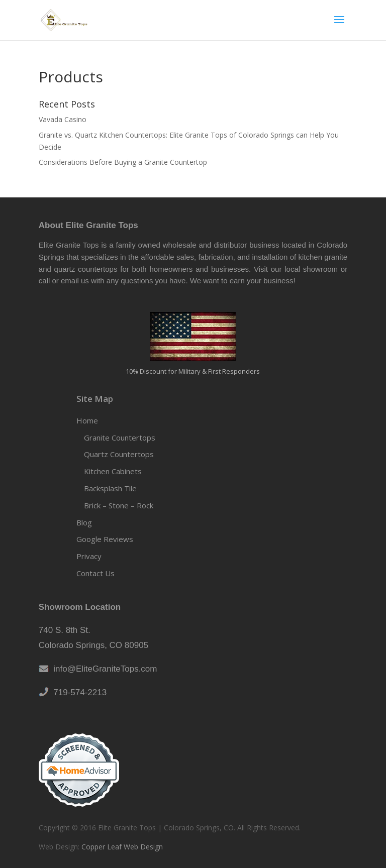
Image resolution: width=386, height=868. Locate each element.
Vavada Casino (63, 119)
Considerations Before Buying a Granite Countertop (123, 162)
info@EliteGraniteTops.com (103, 669)
